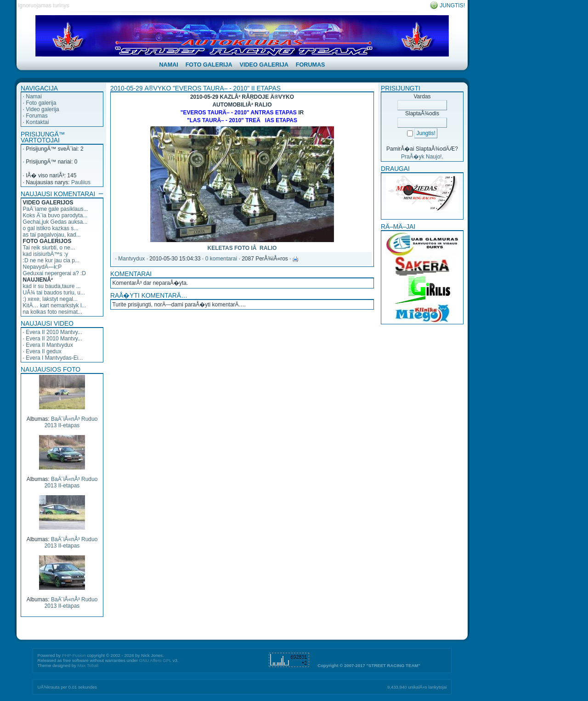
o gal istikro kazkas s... (51, 228)
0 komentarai (221, 259)
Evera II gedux (43, 351)
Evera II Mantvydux (49, 345)
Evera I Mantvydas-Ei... (54, 358)
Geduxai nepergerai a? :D (54, 273)
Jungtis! (452, 6)
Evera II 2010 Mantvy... (54, 332)
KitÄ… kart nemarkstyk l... (55, 305)
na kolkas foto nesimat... (53, 312)
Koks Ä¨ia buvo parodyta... (55, 215)
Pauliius (81, 182)
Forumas (37, 116)
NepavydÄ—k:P (42, 267)
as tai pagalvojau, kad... (52, 235)
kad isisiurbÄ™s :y (46, 254)
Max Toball (88, 665)
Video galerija (42, 109)
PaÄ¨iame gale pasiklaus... (56, 209)
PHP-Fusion (74, 655)
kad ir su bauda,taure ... (52, 286)
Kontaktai (37, 122)
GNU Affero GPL (155, 660)
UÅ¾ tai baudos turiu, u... (54, 293)
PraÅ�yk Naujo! (421, 157)
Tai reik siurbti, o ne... (49, 248)
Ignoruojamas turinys (43, 6)
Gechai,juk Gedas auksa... (55, 222)
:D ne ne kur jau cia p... (51, 260)
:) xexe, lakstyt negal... (50, 299)
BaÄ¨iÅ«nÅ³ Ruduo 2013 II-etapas (71, 422)
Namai (34, 96)
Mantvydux (131, 259)
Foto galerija (41, 103)
